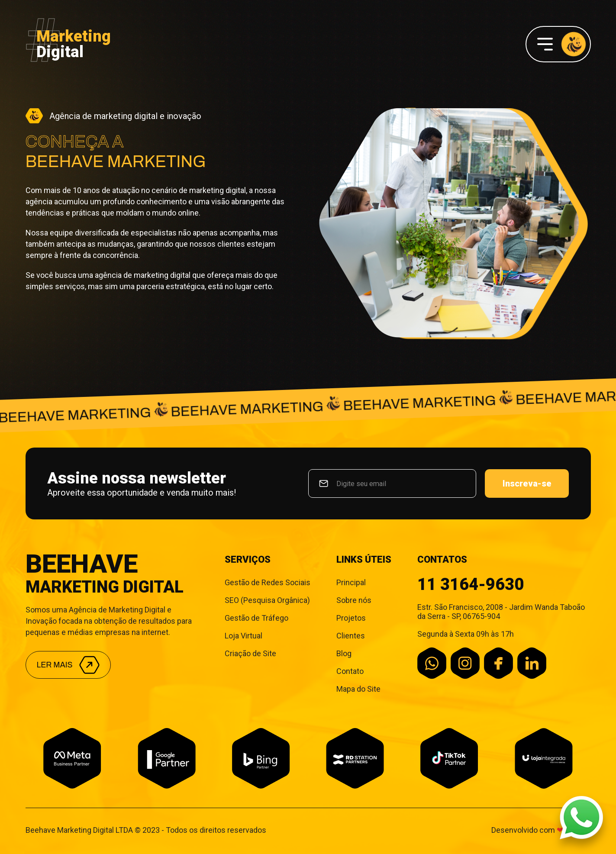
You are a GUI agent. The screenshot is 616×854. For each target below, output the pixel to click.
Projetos (351, 618)
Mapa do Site (358, 689)
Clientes (351, 636)
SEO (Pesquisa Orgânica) (267, 600)
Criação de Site (250, 653)
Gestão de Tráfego (256, 618)
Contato (350, 671)
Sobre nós (354, 600)
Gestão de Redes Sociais (268, 582)
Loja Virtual (243, 636)
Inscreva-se (527, 483)
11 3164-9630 (471, 584)
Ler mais (68, 665)
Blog (344, 653)
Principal (351, 582)
